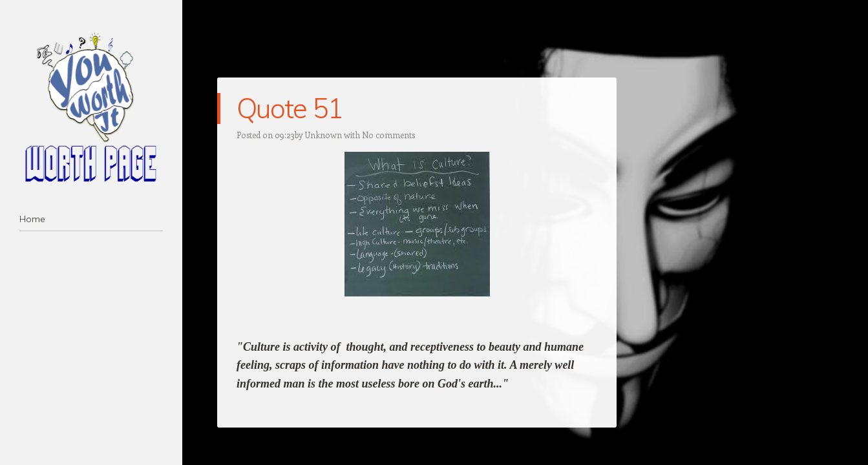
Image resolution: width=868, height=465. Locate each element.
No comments (388, 135)
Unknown (323, 135)
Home (32, 219)
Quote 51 (290, 108)
